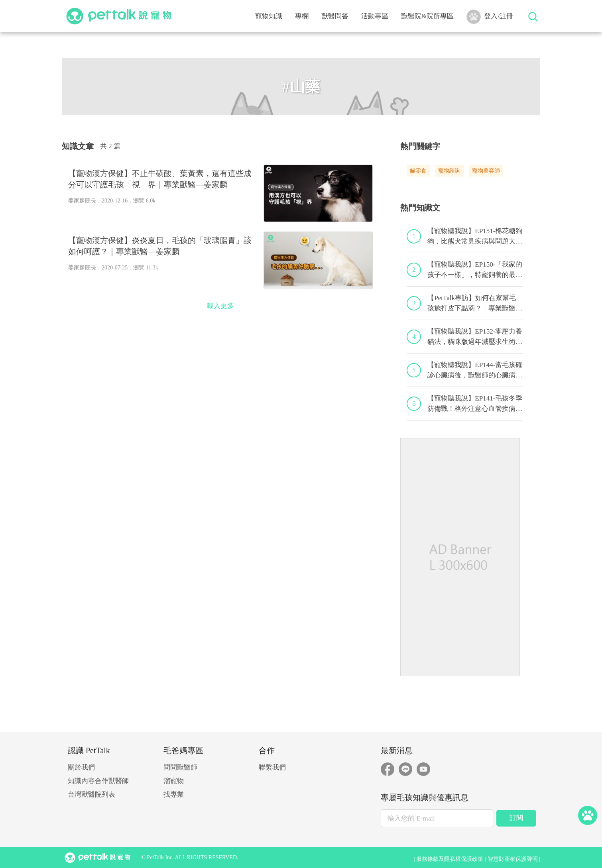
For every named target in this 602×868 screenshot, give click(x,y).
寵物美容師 (486, 171)
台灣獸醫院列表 (91, 794)
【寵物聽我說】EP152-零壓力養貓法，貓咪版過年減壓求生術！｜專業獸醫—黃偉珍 (475, 337)
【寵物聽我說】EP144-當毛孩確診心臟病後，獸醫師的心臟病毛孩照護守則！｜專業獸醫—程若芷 (475, 371)
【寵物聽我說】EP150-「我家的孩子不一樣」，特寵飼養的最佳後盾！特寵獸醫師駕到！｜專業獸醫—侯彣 (475, 270)
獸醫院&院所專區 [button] (427, 16)
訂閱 (516, 818)
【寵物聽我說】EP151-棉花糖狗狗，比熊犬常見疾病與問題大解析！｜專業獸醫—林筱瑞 (475, 237)
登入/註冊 (490, 17)
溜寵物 (174, 781)
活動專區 (375, 16)
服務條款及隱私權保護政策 (450, 859)
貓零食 (418, 171)
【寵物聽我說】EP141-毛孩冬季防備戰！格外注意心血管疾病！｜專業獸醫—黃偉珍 (475, 404)
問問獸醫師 (180, 767)
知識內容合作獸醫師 (98, 781)
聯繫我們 (272, 767)
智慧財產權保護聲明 (513, 859)
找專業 (174, 794)
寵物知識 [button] (269, 16)
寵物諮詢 (449, 171)
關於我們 (81, 767)
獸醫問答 (335, 16)
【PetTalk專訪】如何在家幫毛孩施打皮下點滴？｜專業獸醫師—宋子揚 (475, 304)
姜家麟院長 (82, 201)
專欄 (302, 16)
